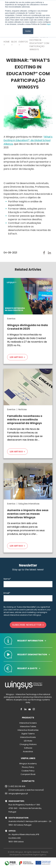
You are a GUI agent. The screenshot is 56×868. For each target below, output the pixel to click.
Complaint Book (28, 774)
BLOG (14, 42)
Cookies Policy (28, 771)
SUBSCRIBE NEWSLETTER (28, 625)
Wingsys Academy (28, 764)
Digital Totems (28, 734)
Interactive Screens (28, 723)
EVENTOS (23, 42)
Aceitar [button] (28, 31)
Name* (7, 579)
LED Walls (28, 741)
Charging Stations (28, 744)
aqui (49, 24)
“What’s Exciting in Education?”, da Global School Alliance (28, 140)
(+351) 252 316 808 (17, 786)
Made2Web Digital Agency (34, 855)
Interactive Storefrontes (28, 730)
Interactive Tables (28, 726)
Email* (7, 593)
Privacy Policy (28, 767)
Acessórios (28, 751)
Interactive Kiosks (28, 737)
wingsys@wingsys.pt (18, 793)
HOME (7, 42)
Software (28, 748)
